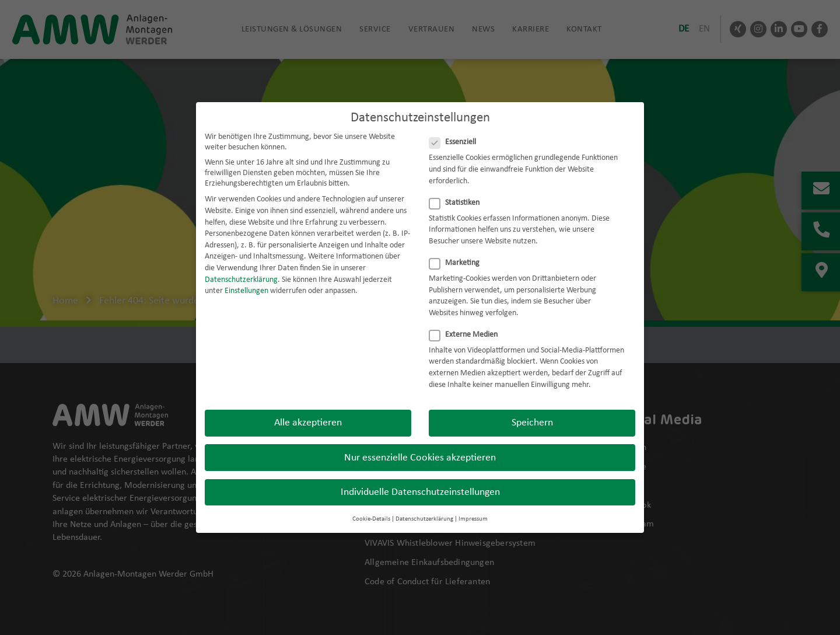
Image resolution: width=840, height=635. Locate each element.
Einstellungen (246, 282)
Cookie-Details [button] (371, 510)
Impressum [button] (473, 510)
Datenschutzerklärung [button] (424, 510)
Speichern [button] (532, 414)
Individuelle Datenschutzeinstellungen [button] (420, 484)
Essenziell (456, 134)
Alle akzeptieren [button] (308, 414)
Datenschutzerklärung (241, 271)
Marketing (458, 254)
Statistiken (458, 194)
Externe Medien (467, 326)
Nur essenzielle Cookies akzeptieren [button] (420, 449)
